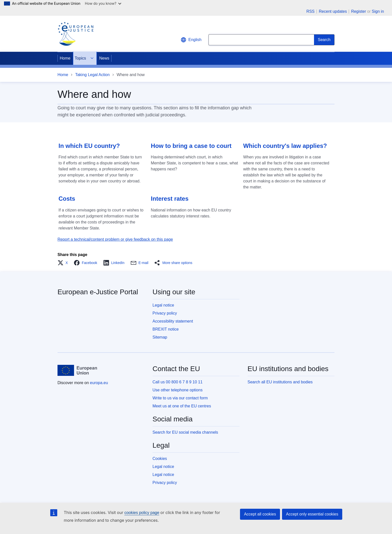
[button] (64, 263)
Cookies (160, 459)
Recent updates (333, 12)
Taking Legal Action (92, 75)
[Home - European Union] (77, 370)
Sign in (378, 11)
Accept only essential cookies (312, 514)
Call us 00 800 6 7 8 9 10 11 (177, 382)
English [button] (191, 40)
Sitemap (160, 337)
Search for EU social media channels (185, 432)
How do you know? (103, 3)
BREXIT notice (166, 329)
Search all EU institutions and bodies (280, 382)
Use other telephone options (177, 390)
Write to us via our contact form (180, 398)
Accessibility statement (173, 321)
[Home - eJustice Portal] (75, 34)
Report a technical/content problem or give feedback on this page (115, 239)
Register (358, 11)
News (104, 58)
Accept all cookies (260, 514)
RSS (310, 12)
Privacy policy (165, 313)
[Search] (324, 40)
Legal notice (163, 305)
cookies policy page (142, 513)
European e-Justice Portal (98, 292)
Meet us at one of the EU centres (182, 406)
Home (65, 58)
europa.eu (99, 383)
